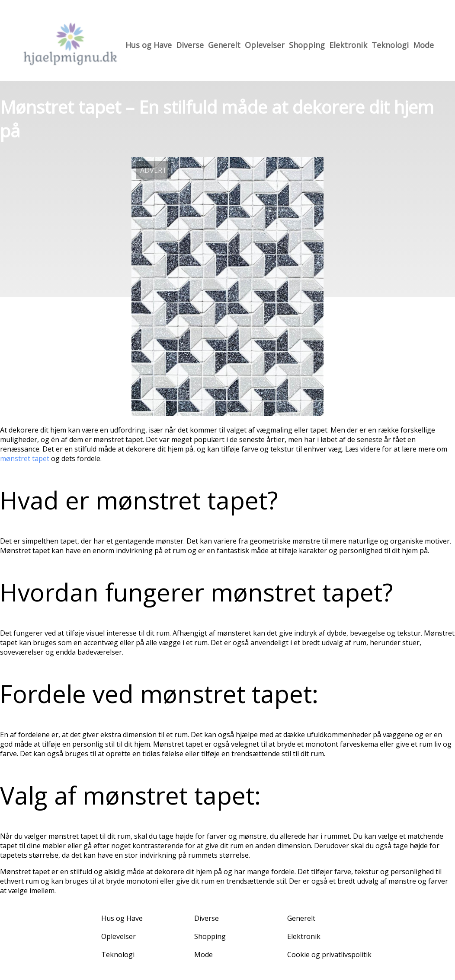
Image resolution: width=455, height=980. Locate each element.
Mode (423, 45)
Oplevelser (265, 45)
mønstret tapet (25, 458)
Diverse (190, 45)
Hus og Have (149, 45)
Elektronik (348, 45)
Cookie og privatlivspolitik (329, 955)
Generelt (224, 45)
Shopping (307, 45)
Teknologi (390, 45)
